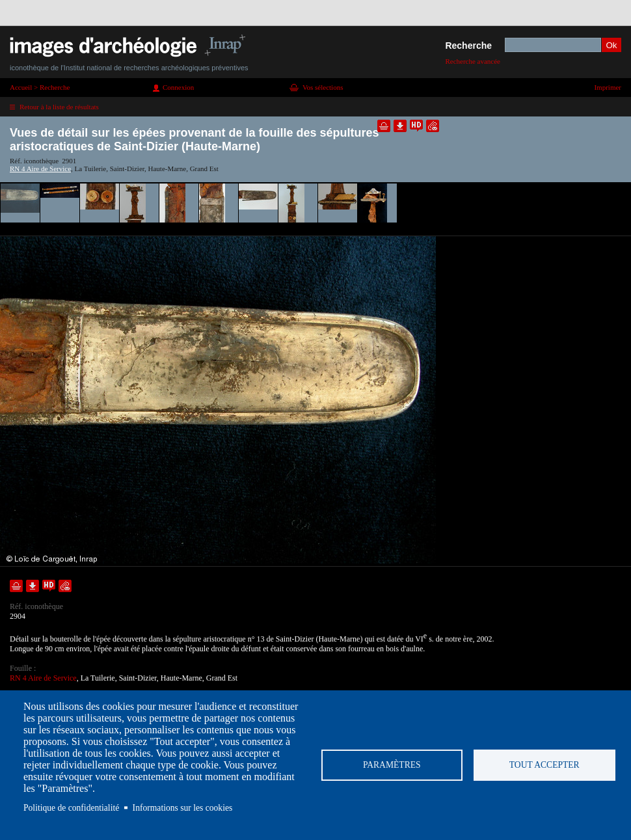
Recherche (468, 46)
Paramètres (392, 765)
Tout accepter (544, 765)
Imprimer (608, 87)
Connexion (178, 87)
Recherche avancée (473, 61)
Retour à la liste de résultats (59, 107)
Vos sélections (323, 87)
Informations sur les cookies (183, 808)
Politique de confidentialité (71, 808)
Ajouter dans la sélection (384, 126)
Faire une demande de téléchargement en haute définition (416, 126)
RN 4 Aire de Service (40, 169)
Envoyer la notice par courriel (433, 126)
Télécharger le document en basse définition (400, 126)
